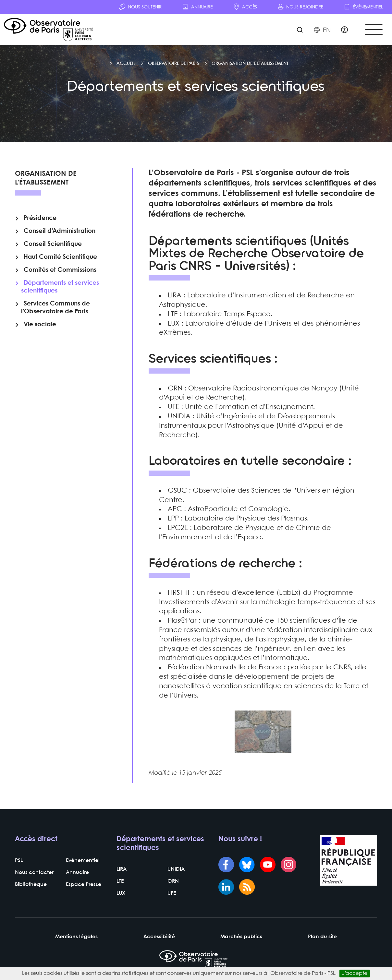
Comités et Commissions (60, 270)
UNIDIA (176, 869)
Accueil (126, 64)
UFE (172, 893)
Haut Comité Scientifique (60, 257)
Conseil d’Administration (60, 231)
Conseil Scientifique (53, 244)
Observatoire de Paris (173, 64)
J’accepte (355, 973)
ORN (173, 881)
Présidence (40, 218)
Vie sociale (40, 325)
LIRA (122, 869)
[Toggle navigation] (374, 30)
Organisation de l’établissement (250, 64)
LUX (121, 893)
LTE (120, 881)
